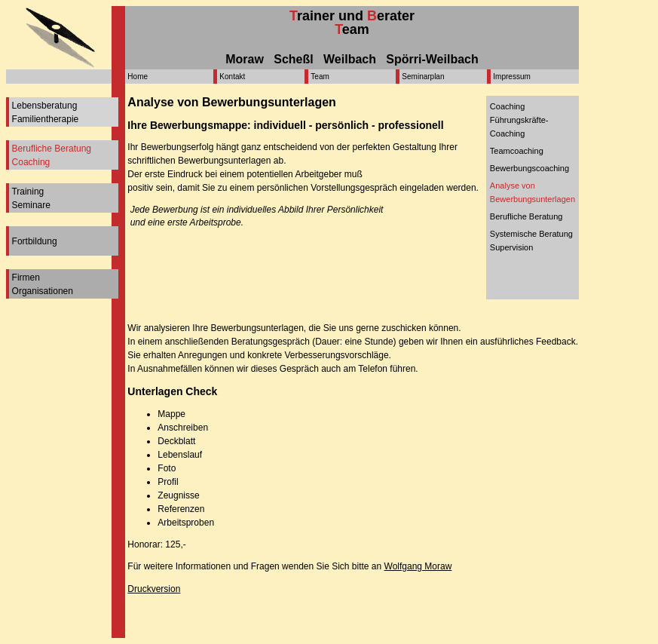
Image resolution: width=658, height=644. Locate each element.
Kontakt (232, 77)
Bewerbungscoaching (529, 168)
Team (320, 77)
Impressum (511, 77)
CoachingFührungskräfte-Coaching (519, 120)
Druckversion (154, 589)
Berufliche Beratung (526, 216)
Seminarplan (423, 77)
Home (138, 77)
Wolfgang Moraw (418, 566)
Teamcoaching (517, 151)
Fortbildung (35, 241)
